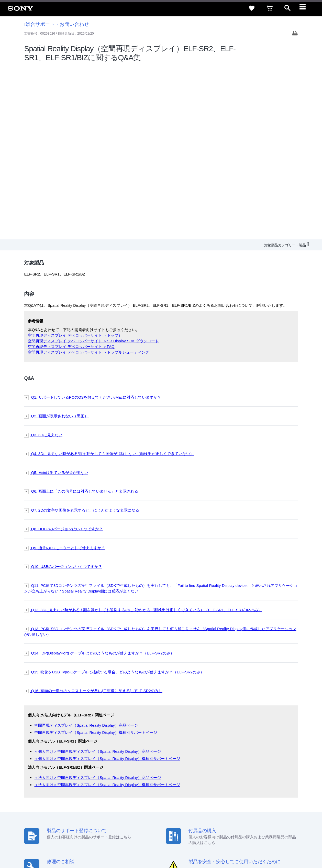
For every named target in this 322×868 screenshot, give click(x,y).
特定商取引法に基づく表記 (230, 797)
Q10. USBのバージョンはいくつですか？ (66, 393)
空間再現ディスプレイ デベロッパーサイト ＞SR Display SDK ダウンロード (93, 168)
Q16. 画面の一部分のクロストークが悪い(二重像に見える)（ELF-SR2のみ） (96, 517)
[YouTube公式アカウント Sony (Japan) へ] (273, 819)
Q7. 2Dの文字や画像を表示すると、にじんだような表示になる (85, 337)
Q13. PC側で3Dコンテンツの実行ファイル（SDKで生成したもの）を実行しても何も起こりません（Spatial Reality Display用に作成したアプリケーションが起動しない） (160, 458)
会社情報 (153, 807)
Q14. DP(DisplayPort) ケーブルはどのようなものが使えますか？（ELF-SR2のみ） (102, 480)
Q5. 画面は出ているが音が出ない (59, 299)
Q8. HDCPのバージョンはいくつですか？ (66, 356)
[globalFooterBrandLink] (270, 850)
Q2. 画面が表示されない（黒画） (60, 243)
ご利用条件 (42, 847)
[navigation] (305, 8)
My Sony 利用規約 (275, 807)
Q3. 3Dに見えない (46, 261)
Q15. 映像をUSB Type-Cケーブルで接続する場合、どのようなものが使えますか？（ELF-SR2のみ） (117, 498)
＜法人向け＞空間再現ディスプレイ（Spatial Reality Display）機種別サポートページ (107, 611)
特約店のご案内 (195, 807)
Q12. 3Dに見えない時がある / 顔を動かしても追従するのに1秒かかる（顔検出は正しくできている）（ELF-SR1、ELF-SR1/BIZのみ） (146, 436)
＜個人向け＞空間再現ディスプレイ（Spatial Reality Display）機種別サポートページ (107, 585)
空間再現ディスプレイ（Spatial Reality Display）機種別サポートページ (96, 559)
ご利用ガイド (266, 797)
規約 (285, 797)
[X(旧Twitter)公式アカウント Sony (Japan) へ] (262, 819)
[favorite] (252, 8)
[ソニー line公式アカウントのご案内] (251, 819)
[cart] (270, 8)
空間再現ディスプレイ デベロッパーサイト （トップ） (75, 162)
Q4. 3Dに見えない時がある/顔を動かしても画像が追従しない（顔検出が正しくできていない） (112, 280)
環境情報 (250, 807)
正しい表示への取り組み (108, 847)
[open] (287, 8)
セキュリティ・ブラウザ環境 (182, 797)
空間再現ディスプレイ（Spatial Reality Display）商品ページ (86, 552)
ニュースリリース (225, 807)
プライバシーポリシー (70, 847)
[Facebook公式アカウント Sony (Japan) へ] (284, 819)
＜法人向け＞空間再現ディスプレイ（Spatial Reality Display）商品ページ (97, 604)
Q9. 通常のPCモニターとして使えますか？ (67, 374)
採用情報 (171, 807)
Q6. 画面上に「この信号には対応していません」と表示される (84, 318)
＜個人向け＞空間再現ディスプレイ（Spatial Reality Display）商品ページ (97, 578)
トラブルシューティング (128, 179)
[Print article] (295, 34)
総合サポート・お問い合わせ (57, 24)
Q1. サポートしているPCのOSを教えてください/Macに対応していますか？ (96, 224)
